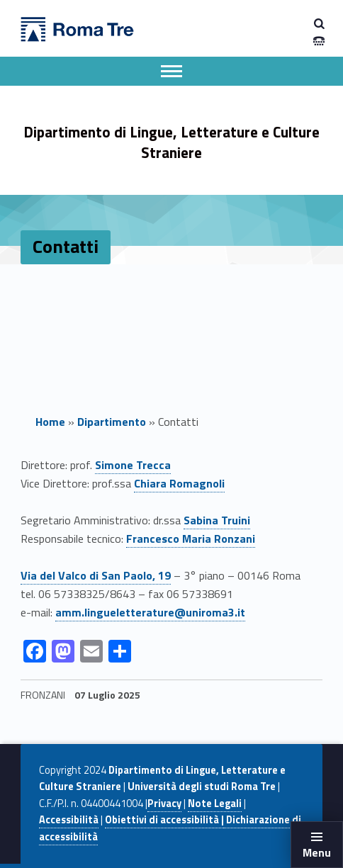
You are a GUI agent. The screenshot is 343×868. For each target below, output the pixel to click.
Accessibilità (69, 820)
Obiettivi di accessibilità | (164, 820)
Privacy (164, 804)
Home (50, 422)
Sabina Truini (217, 520)
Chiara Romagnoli (179, 483)
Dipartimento (112, 422)
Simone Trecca (133, 465)
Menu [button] (317, 852)
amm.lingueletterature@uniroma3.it (150, 612)
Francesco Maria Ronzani (191, 539)
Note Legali (215, 804)
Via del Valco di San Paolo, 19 (96, 575)
